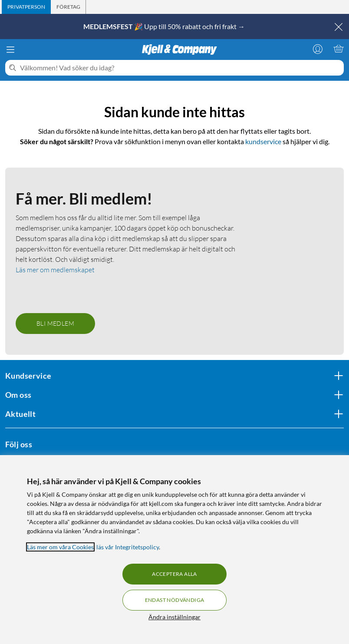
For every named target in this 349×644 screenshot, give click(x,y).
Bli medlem (55, 323)
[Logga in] (318, 49)
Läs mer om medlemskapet (55, 270)
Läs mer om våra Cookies (60, 547)
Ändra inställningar (174, 617)
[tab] (26, 7)
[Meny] (10, 50)
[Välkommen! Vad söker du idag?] (180, 68)
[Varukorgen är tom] (339, 49)
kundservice (263, 141)
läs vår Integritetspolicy (128, 547)
